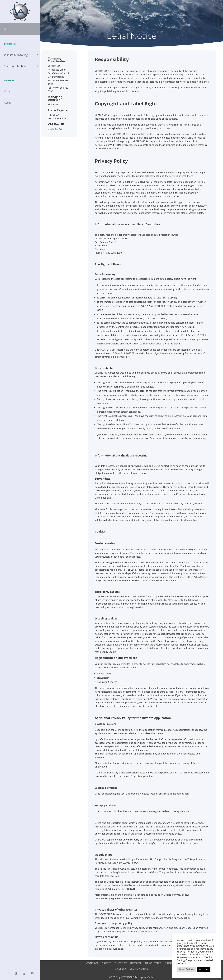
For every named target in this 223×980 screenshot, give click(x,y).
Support (121, 963)
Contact (92, 963)
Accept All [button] (204, 969)
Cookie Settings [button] (186, 969)
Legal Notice (139, 969)
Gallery (121, 969)
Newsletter (153, 963)
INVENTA (136, 963)
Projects (171, 963)
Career (107, 963)
